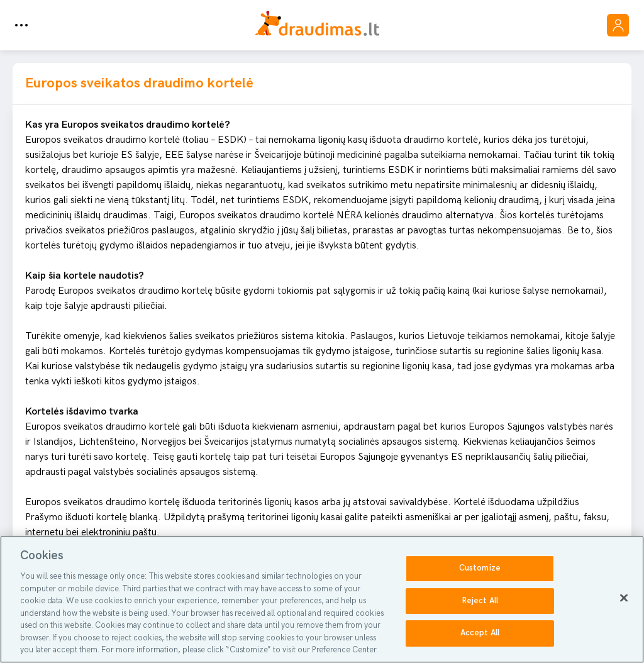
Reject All (480, 601)
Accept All (480, 633)
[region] (322, 599)
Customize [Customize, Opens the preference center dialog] (480, 568)
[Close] (624, 598)
